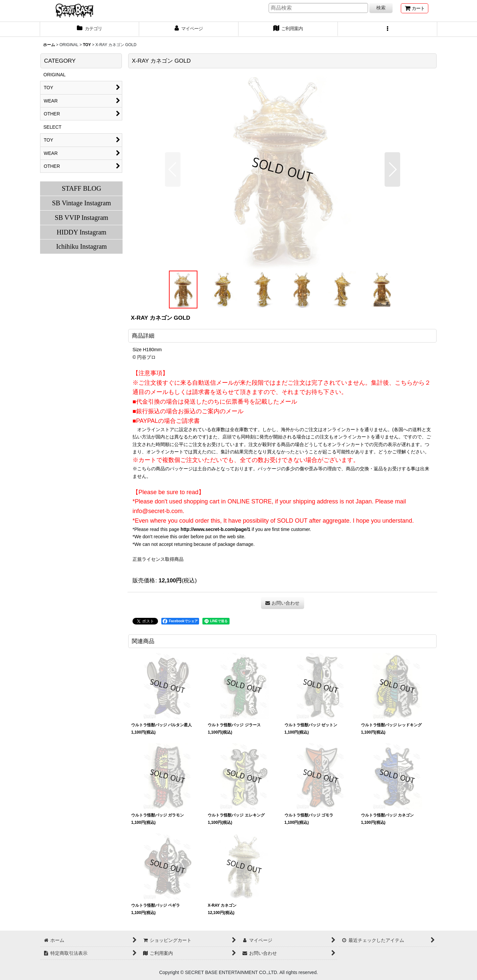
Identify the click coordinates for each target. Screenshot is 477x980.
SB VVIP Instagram (81, 218)
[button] (388, 29)
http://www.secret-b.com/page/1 (215, 529)
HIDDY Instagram (81, 232)
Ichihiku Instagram (81, 246)
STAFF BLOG (81, 188)
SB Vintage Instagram (81, 203)
